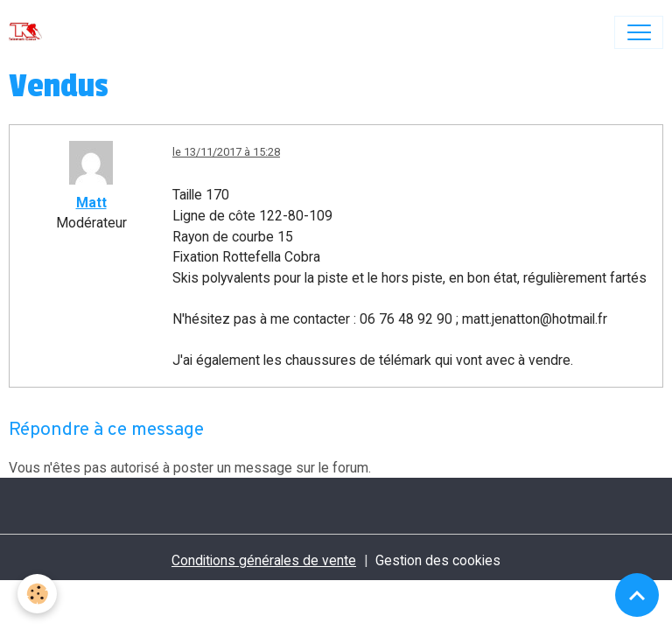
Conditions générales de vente (264, 560)
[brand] (29, 32)
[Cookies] (37, 594)
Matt (91, 203)
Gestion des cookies (438, 560)
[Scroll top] (637, 595)
